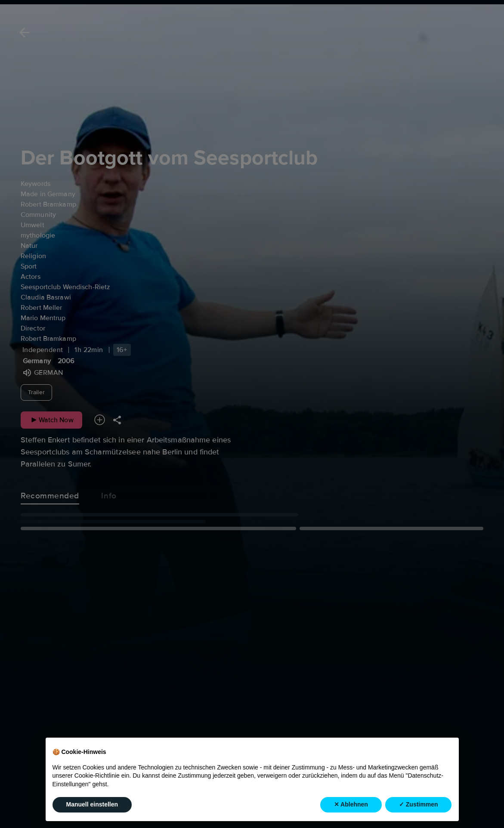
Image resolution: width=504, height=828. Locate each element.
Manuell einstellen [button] (92, 804)
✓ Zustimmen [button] (419, 804)
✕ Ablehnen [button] (351, 804)
